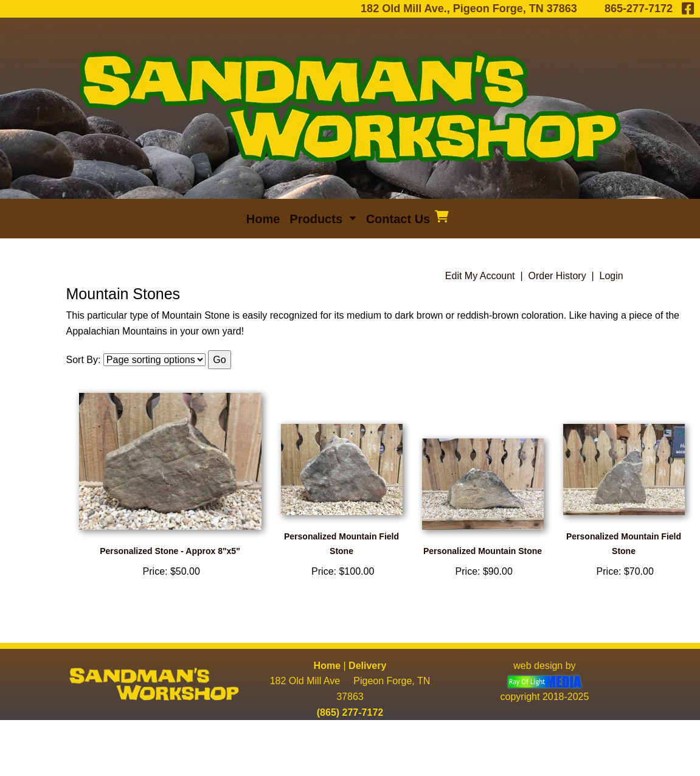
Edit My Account (480, 276)
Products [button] (317, 219)
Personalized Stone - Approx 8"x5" (170, 551)
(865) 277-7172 (350, 712)
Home (327, 666)
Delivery (367, 666)
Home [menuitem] (263, 219)
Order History (557, 276)
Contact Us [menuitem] (398, 219)
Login (612, 276)
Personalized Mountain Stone (483, 551)
